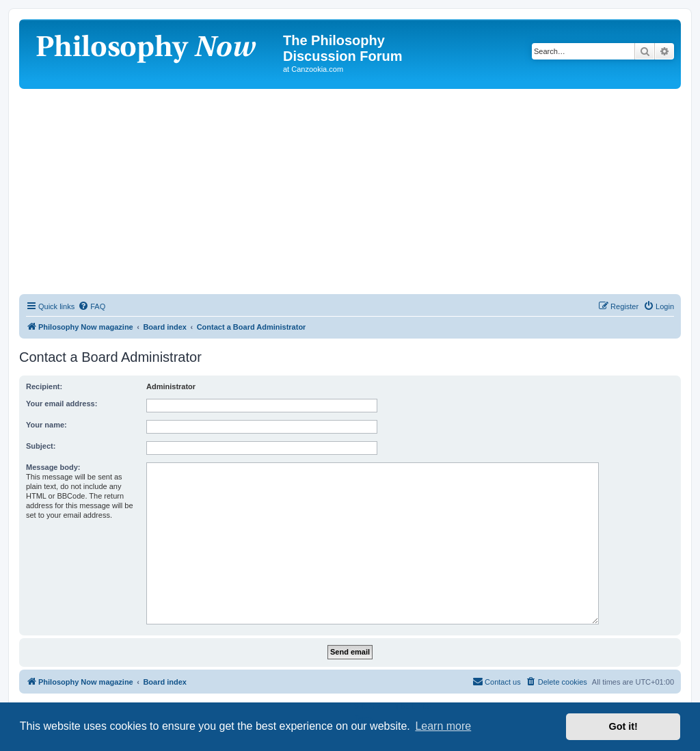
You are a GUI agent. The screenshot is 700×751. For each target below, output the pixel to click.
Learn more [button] (443, 726)
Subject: (41, 446)
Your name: (46, 425)
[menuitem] (92, 306)
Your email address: (62, 404)
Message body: (53, 467)
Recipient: (44, 386)
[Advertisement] (350, 192)
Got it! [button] (623, 726)
